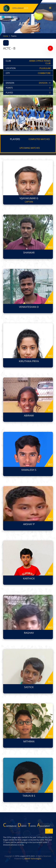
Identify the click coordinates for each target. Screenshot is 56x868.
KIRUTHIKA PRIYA (29, 361)
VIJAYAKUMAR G (29, 198)
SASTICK (29, 687)
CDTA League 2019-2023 (25, 856)
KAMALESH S (29, 470)
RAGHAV (29, 633)
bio (50, 193)
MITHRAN (29, 741)
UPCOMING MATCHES (29, 148)
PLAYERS (15, 139)
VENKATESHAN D (29, 307)
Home (6, 36)
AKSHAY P (29, 524)
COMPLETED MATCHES (39, 139)
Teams (14, 36)
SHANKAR (29, 253)
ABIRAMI (29, 415)
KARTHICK (29, 578)
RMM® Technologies (33, 859)
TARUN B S (29, 796)
